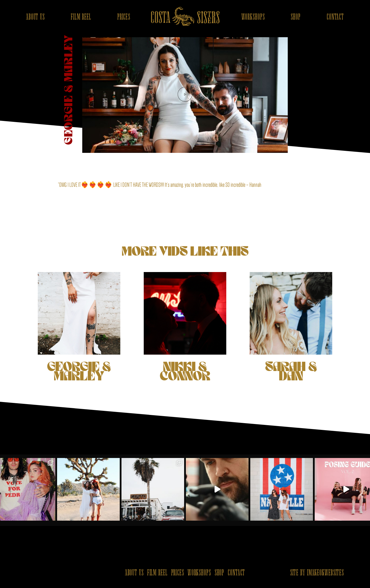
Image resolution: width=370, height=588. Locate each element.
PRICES (124, 17)
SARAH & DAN (291, 327)
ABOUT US (35, 17)
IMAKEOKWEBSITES (326, 573)
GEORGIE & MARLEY (79, 327)
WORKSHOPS (253, 17)
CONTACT (335, 17)
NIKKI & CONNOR (185, 327)
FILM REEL (81, 17)
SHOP (296, 17)
